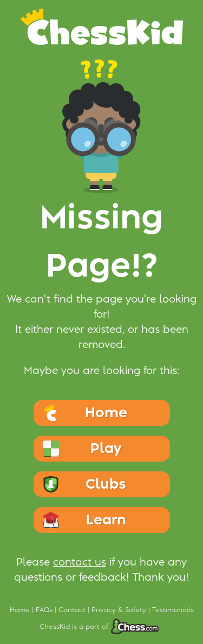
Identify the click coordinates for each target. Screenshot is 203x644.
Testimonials (173, 610)
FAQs (45, 610)
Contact (73, 610)
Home (21, 610)
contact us (80, 562)
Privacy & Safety (120, 610)
